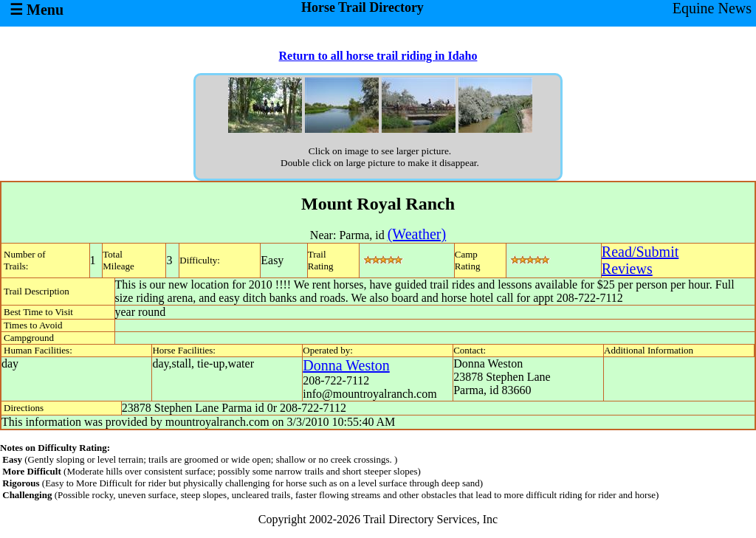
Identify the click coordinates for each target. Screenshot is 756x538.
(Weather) (417, 234)
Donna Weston (346, 365)
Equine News (712, 8)
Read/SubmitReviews (640, 260)
